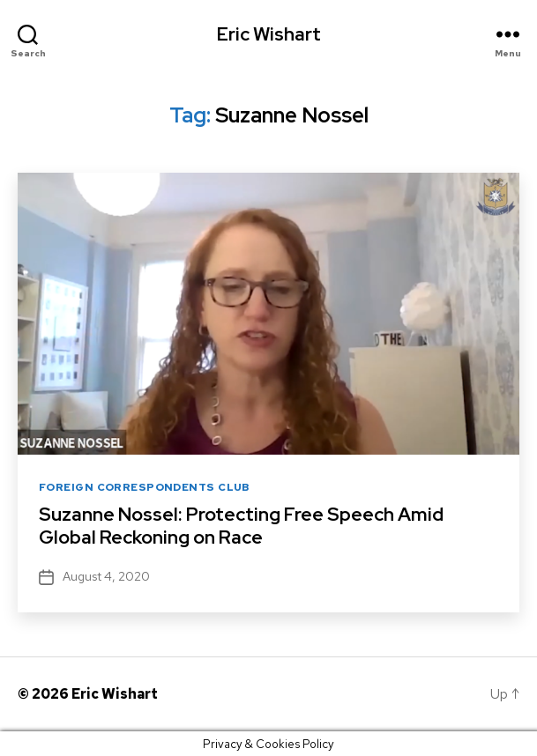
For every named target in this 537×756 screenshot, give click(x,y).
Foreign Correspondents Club (145, 488)
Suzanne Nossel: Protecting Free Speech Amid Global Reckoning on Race (241, 526)
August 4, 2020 (106, 576)
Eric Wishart (269, 34)
